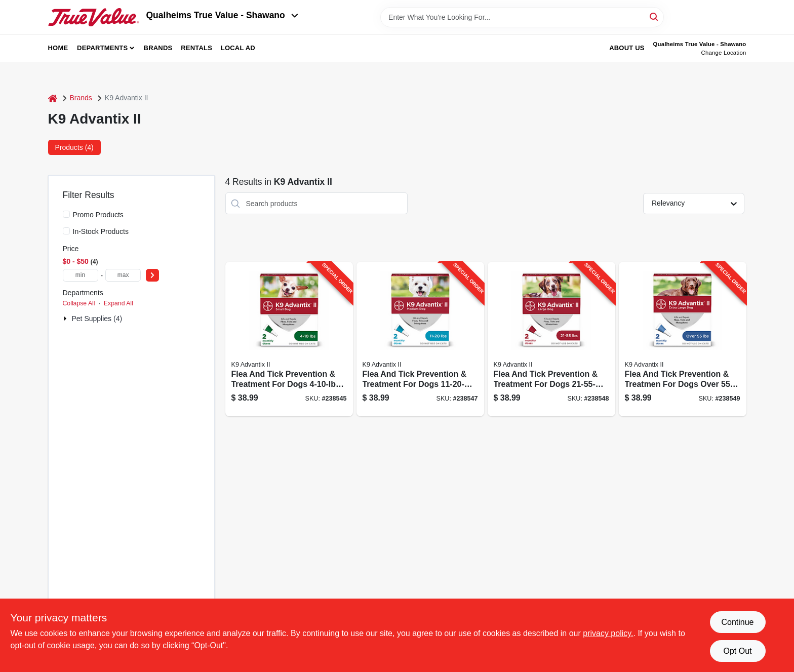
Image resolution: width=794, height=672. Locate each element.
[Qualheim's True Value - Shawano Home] (94, 17)
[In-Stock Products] (66, 231)
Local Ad (238, 48)
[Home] (53, 98)
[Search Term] (522, 17)
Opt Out (737, 651)
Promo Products (98, 215)
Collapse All (79, 303)
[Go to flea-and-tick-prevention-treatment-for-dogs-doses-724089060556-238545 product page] (289, 339)
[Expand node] (66, 319)
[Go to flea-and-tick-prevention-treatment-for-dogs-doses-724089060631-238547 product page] (420, 339)
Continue (737, 622)
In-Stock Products (101, 231)
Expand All (118, 303)
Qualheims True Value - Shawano (222, 15)
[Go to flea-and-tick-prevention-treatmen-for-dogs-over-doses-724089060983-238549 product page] (683, 339)
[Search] (654, 16)
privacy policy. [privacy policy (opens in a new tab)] (608, 633)
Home (58, 48)
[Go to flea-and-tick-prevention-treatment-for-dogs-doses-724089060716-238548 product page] (551, 339)
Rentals (196, 48)
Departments (102, 48)
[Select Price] (152, 275)
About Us (627, 48)
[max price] (123, 275)
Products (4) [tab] (74, 147)
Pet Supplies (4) (97, 319)
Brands (158, 48)
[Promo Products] (66, 214)
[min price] (81, 275)
